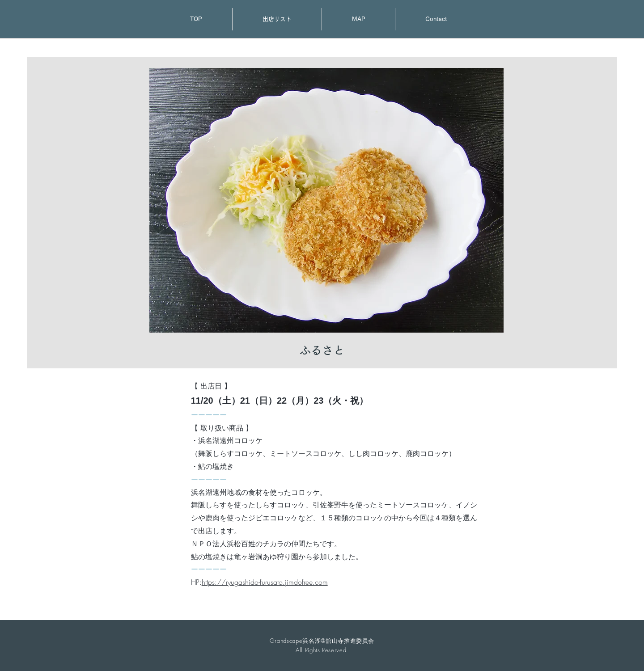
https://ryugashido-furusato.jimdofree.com (265, 582)
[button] (326, 200)
